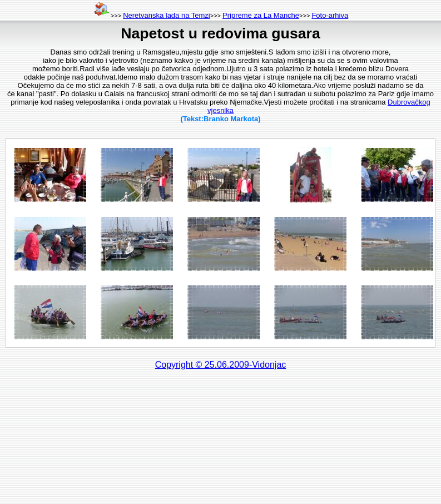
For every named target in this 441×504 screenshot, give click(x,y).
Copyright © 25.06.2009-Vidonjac (221, 365)
